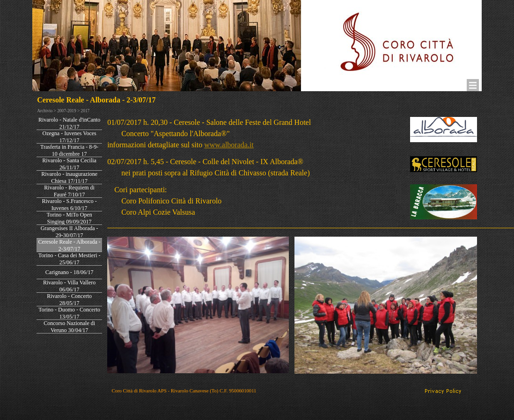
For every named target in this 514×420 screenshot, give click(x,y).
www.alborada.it (229, 145)
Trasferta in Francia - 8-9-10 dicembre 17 (69, 150)
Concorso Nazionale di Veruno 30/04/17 (69, 327)
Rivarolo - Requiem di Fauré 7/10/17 (69, 191)
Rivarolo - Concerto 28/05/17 (69, 300)
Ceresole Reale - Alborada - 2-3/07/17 (69, 245)
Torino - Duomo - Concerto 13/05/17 (69, 313)
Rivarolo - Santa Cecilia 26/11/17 (69, 164)
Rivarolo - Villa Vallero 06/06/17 (69, 286)
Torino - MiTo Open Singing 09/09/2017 (69, 218)
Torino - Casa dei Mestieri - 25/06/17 (70, 259)
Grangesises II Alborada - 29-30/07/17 (70, 232)
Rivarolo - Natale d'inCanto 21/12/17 (69, 123)
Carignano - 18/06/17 (70, 272)
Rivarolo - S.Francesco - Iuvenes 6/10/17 (69, 205)
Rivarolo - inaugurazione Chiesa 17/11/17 (69, 177)
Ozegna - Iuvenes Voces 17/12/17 (70, 137)
